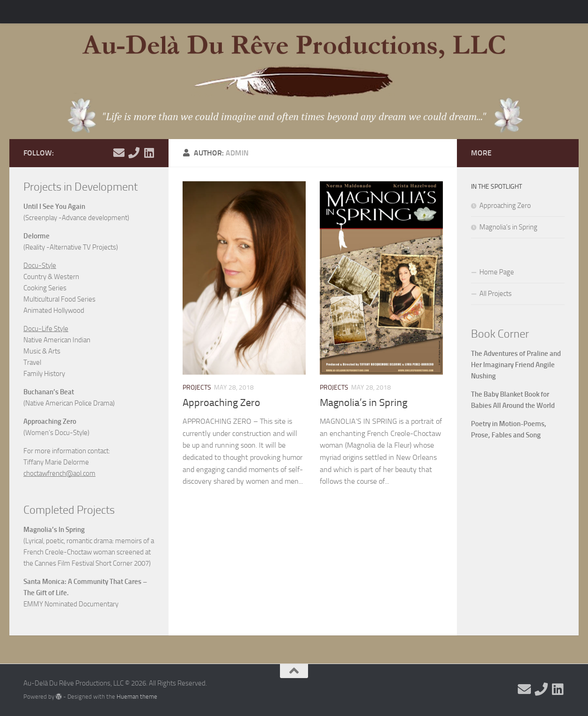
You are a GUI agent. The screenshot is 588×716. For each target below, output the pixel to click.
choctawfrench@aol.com (59, 473)
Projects (197, 388)
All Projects (496, 294)
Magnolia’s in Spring (364, 403)
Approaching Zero (221, 403)
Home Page (497, 272)
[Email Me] (119, 153)
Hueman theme (137, 697)
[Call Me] (134, 153)
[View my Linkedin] (149, 153)
